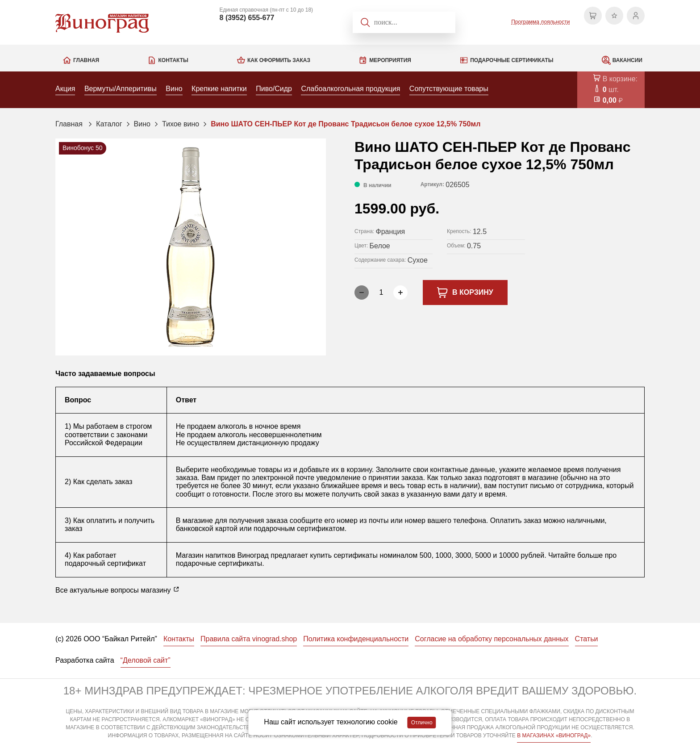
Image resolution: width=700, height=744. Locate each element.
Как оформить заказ (279, 60)
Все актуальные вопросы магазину (117, 590)
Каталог (109, 124)
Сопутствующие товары (449, 89)
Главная (86, 60)
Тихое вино (181, 124)
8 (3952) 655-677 (247, 18)
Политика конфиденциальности (356, 639)
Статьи (587, 639)
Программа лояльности (540, 22)
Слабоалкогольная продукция (350, 89)
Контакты (173, 60)
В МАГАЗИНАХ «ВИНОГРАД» (554, 736)
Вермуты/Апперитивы (121, 89)
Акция (65, 89)
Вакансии (627, 60)
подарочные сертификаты (219, 563)
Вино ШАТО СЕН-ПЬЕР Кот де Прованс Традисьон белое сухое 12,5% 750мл (346, 124)
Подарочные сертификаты (512, 60)
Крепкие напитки (219, 89)
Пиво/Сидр (274, 89)
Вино (174, 89)
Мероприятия (390, 60)
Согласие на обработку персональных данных (492, 639)
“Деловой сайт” (146, 660)
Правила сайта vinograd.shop (249, 639)
